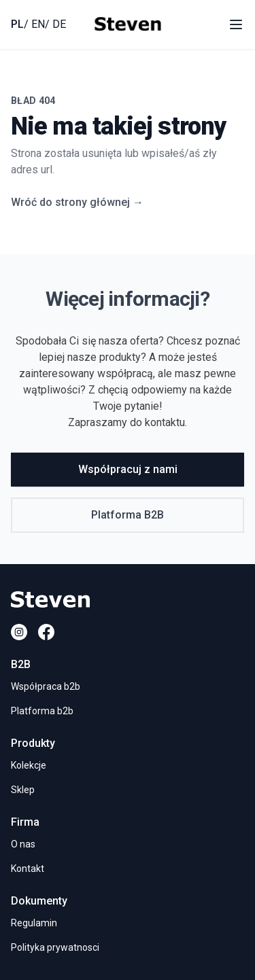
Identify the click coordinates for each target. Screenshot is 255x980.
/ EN (34, 24)
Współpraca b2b (46, 686)
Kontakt (28, 869)
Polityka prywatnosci (55, 947)
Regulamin (34, 923)
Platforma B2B (128, 515)
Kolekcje (29, 765)
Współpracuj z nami (128, 469)
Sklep (23, 790)
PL (17, 24)
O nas (23, 844)
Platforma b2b (42, 711)
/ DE (55, 24)
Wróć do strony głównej (77, 202)
